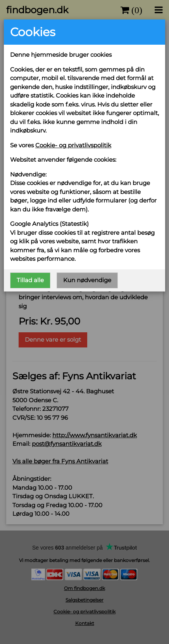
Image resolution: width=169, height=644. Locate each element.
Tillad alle (31, 279)
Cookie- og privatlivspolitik (73, 145)
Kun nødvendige (87, 279)
